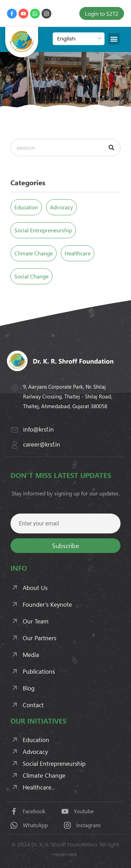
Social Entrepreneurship (43, 230)
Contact (33, 705)
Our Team (36, 621)
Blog (29, 688)
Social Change (31, 276)
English (66, 39)
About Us (35, 588)
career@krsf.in (42, 444)
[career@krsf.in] (15, 445)
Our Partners (39, 638)
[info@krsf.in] (15, 430)
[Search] (111, 148)
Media (31, 654)
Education (26, 207)
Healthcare (78, 253)
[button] (114, 39)
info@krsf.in (38, 429)
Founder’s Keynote (47, 604)
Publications (39, 671)
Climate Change (34, 253)
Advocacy (61, 207)
